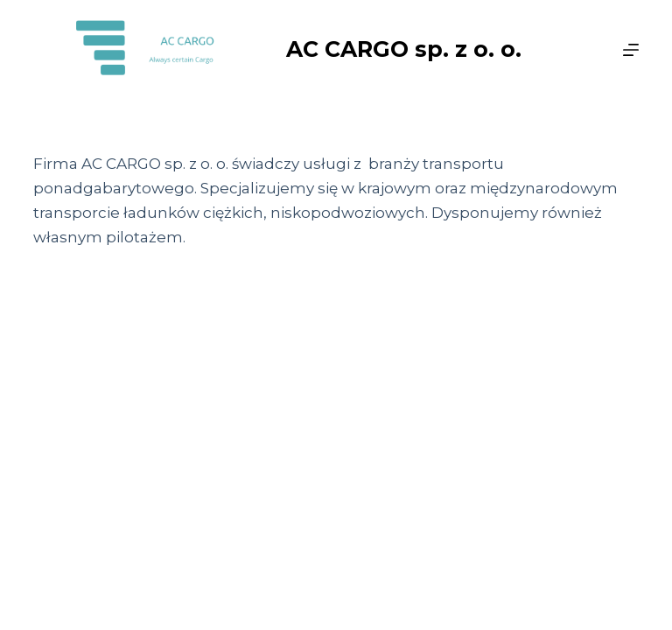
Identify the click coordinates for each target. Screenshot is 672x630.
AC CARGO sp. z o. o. (404, 49)
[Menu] (631, 50)
